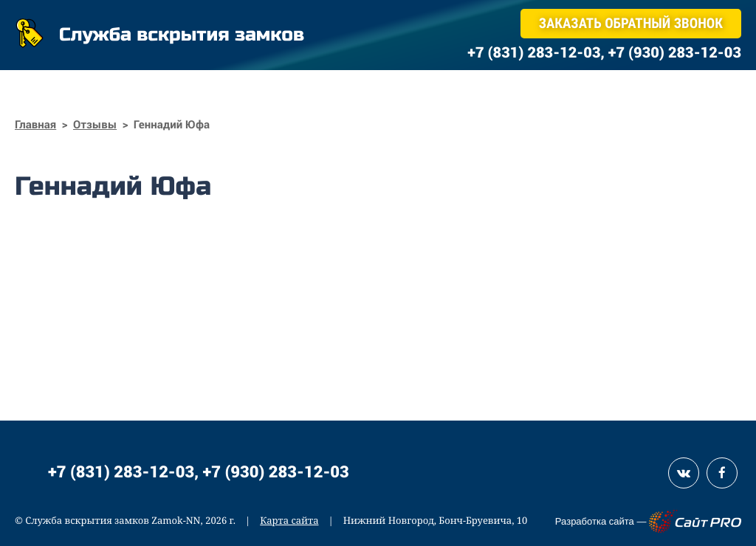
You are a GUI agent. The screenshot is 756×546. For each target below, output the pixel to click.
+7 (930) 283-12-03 (276, 471)
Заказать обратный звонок (631, 23)
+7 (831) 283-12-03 (121, 471)
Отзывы (95, 125)
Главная (35, 125)
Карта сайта (289, 520)
